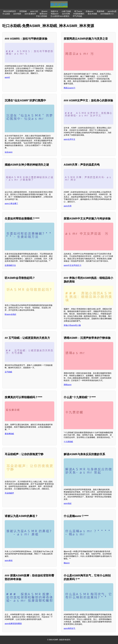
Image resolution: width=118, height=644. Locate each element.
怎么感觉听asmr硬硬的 (60, 16)
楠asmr (67, 563)
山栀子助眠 (66, 11)
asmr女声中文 (69, 139)
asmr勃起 (68, 503)
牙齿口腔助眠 (41, 16)
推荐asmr (43, 14)
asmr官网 (66, 14)
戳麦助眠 (101, 11)
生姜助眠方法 (10, 265)
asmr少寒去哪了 (11, 204)
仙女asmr (9, 152)
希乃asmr (78, 11)
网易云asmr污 (69, 88)
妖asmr (44, 11)
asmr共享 (68, 206)
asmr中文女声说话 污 (72, 265)
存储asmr (90, 11)
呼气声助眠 (77, 16)
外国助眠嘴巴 (79, 14)
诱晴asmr (68, 385)
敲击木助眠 (92, 14)
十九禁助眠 (68, 442)
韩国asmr (55, 14)
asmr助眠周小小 (107, 14)
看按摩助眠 (9, 434)
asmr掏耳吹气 (69, 628)
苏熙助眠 (23, 11)
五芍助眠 (8, 372)
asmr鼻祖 (9, 561)
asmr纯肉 (17, 14)
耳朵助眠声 (9, 493)
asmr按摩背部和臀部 (13, 624)
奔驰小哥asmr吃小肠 (72, 325)
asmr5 (7, 77)
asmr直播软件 (30, 14)
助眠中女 (55, 11)
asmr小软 (34, 11)
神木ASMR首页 (10, 11)
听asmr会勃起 (10, 314)
